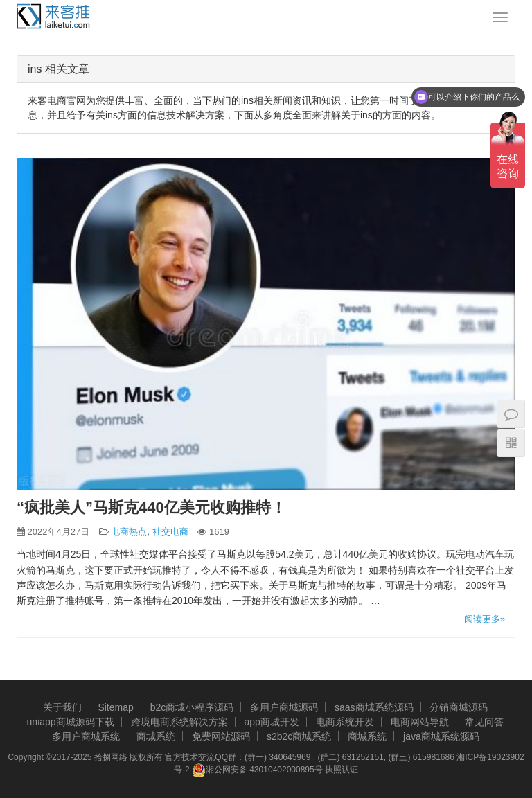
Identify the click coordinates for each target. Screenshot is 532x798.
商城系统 (156, 736)
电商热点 (129, 532)
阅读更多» (485, 619)
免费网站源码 (221, 736)
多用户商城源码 (284, 707)
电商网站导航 (420, 722)
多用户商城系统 (86, 736)
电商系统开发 (345, 722)
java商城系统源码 (441, 736)
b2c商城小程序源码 (192, 707)
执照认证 (342, 770)
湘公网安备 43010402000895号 (257, 770)
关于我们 (62, 707)
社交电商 (170, 532)
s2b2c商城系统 (299, 736)
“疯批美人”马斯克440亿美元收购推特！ (151, 507)
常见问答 (484, 722)
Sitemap (115, 707)
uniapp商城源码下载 (71, 722)
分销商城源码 (459, 707)
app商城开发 (271, 722)
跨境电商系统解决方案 (179, 722)
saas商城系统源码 (374, 707)
